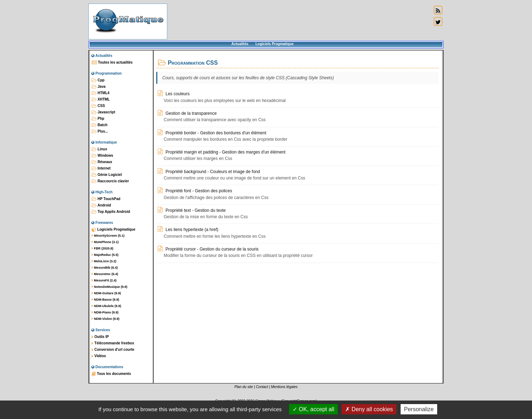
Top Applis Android (111, 212)
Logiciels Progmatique (274, 44)
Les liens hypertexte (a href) (188, 229)
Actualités (240, 44)
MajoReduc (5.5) (105, 255)
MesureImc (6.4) (105, 274)
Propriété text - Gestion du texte (192, 210)
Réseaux (102, 162)
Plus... (100, 131)
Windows (102, 156)
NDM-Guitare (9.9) (106, 293)
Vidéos (99, 356)
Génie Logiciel (107, 175)
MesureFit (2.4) (104, 280)
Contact (262, 387)
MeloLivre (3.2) (104, 261)
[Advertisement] (299, 21)
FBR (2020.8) (102, 248)
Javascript (103, 112)
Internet (101, 168)
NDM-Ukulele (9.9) (106, 306)
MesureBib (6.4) (105, 268)
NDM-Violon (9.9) (105, 319)
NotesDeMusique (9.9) (110, 287)
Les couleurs (174, 94)
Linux (99, 149)
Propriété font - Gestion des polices (195, 191)
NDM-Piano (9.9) (105, 312)
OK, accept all (313, 409)
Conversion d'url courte (113, 350)
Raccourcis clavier (110, 181)
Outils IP (100, 337)
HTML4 (101, 93)
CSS (98, 106)
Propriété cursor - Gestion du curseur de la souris (208, 249)
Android (101, 205)
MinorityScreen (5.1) (108, 236)
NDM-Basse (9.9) (105, 300)
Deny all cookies (369, 409)
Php (98, 119)
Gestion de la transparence (187, 113)
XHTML (101, 100)
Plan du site (244, 387)
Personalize (419, 409)
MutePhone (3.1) (105, 242)
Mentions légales (284, 387)
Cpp (98, 80)
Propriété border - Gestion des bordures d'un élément (212, 133)
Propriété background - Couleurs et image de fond (209, 171)
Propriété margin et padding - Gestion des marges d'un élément (222, 152)
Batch (100, 125)
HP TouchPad (106, 199)
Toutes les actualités (112, 63)
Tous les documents (111, 374)
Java (99, 87)
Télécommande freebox (113, 343)
